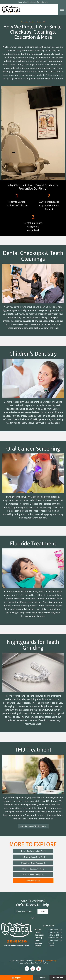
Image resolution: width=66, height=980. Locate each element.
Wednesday (39, 935)
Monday (38, 929)
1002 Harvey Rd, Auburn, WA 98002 (17, 945)
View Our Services (33, 881)
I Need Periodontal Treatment (33, 863)
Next (43, 911)
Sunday (38, 946)
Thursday (38, 938)
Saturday (38, 943)
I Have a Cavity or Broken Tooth (33, 851)
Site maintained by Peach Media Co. (33, 963)
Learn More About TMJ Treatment (33, 826)
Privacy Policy (51, 960)
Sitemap (39, 960)
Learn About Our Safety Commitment (33, 2)
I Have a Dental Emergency (33, 875)
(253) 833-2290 (17, 941)
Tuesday (38, 932)
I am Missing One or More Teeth (33, 857)
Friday (37, 940)
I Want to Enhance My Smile (33, 869)
